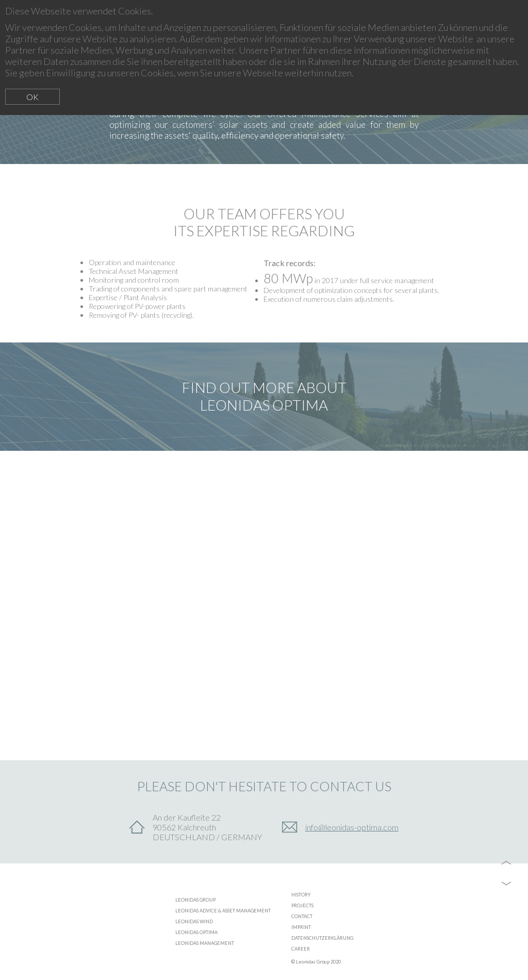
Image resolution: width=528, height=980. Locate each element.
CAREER (301, 949)
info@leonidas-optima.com (352, 827)
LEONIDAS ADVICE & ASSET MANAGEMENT (223, 911)
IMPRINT (301, 927)
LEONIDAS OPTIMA (196, 932)
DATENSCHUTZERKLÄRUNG (322, 938)
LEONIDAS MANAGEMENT (205, 943)
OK (32, 97)
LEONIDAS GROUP (195, 900)
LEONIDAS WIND (194, 921)
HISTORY (301, 895)
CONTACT (302, 916)
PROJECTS (302, 905)
